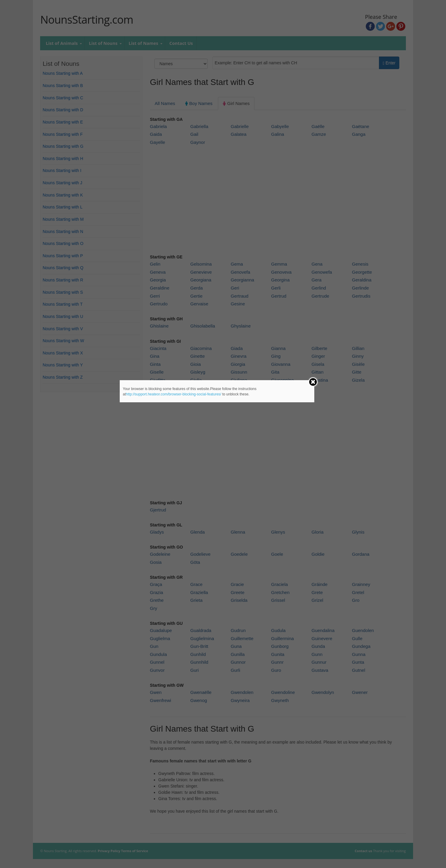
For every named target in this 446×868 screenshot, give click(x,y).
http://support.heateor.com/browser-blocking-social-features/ (173, 394)
